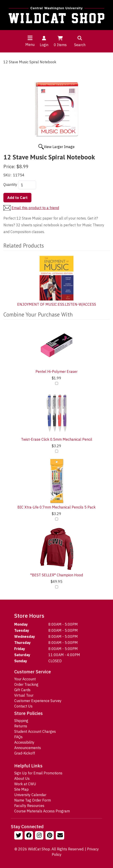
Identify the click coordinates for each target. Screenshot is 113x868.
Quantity (10, 184)
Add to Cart (17, 198)
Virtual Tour (24, 695)
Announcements (28, 748)
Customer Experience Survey (38, 701)
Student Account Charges (35, 731)
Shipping (21, 721)
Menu (30, 45)
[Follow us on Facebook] (29, 836)
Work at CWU (25, 784)
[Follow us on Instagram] (40, 836)
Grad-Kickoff (25, 753)
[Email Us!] (61, 836)
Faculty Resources (29, 806)
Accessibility (24, 742)
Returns (21, 726)
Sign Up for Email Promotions (38, 773)
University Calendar (30, 795)
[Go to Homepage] (56, 15)
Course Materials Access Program (42, 811)
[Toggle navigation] (30, 38)
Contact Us (23, 706)
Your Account (25, 679)
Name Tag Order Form (33, 800)
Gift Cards (22, 690)
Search (80, 41)
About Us (22, 778)
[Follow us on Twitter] (19, 836)
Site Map (21, 789)
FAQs (18, 737)
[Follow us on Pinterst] (50, 836)
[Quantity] (27, 185)
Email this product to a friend (35, 208)
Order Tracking (26, 684)
